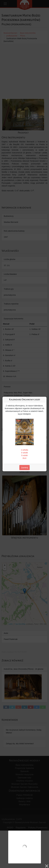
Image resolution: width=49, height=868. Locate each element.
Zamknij (24, 468)
